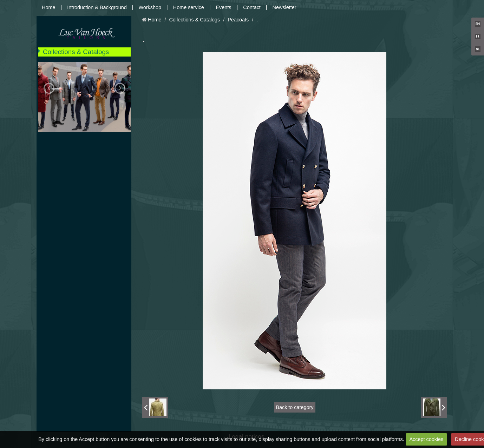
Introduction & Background (97, 7)
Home (48, 7)
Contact (252, 7)
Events (224, 7)
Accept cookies (426, 439)
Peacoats (238, 20)
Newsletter (284, 7)
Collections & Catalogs (76, 52)
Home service (189, 7)
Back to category (295, 407)
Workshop (150, 7)
